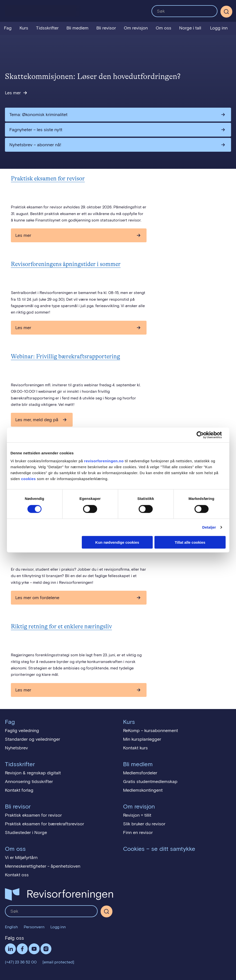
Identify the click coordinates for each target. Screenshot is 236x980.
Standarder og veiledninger (32, 739)
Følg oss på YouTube (34, 949)
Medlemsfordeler (140, 773)
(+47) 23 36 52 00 (21, 962)
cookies (29, 478)
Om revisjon (136, 28)
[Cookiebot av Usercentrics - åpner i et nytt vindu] (204, 435)
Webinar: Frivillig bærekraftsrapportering (65, 356)
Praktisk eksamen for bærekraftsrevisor (44, 824)
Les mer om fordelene (37, 598)
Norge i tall (190, 28)
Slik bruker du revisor (144, 824)
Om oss (163, 28)
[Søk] (226, 12)
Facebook (22, 949)
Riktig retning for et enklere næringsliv (61, 626)
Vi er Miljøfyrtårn (21, 857)
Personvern (34, 927)
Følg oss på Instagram (46, 949)
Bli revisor (106, 28)
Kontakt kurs (135, 748)
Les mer (13, 93)
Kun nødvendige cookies (117, 542)
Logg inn (219, 28)
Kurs (24, 28)
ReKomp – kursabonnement (150, 731)
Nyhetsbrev (16, 748)
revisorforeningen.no (104, 461)
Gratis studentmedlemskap (150, 782)
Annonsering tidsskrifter (29, 782)
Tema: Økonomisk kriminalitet (38, 115)
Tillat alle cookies (190, 542)
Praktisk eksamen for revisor (48, 179)
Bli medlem (77, 28)
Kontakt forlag (19, 790)
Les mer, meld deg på (37, 420)
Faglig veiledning (22, 731)
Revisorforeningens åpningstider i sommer (66, 264)
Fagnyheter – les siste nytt (36, 130)
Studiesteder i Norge (26, 833)
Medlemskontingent (143, 790)
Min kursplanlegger (142, 739)
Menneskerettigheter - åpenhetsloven (43, 866)
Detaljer (209, 527)
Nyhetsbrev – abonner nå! (35, 145)
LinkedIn (10, 949)
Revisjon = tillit (137, 815)
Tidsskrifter (47, 28)
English (11, 927)
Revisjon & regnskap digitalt (33, 773)
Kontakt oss (17, 875)
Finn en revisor (138, 833)
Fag (8, 28)
